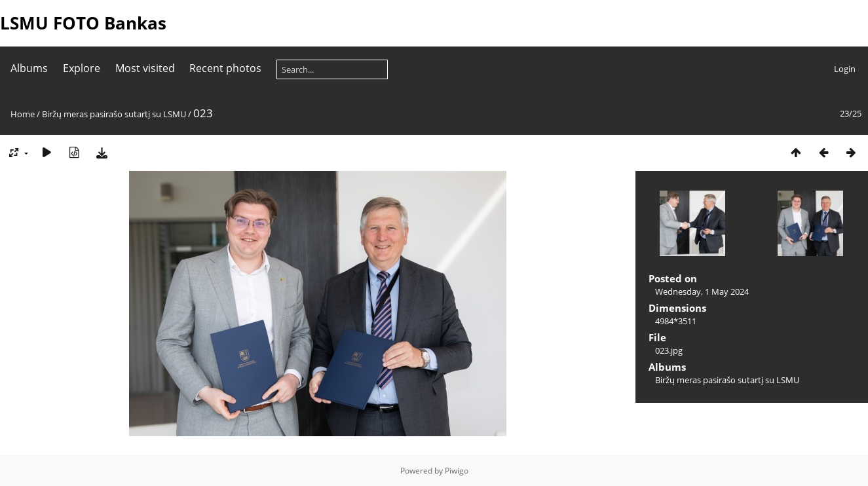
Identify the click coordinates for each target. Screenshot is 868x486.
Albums (29, 68)
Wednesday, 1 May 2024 (702, 291)
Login (845, 69)
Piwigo (457, 471)
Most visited (145, 68)
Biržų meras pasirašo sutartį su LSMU (114, 114)
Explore (82, 68)
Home (23, 114)
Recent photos (225, 68)
